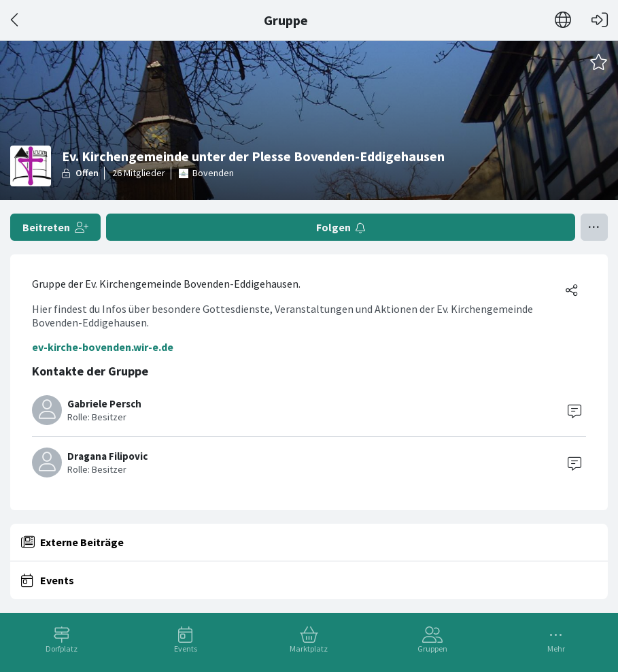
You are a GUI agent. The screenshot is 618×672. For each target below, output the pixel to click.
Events (186, 649)
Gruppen (432, 649)
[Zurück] (15, 20)
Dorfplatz (62, 649)
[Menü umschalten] (594, 227)
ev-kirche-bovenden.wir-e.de (103, 347)
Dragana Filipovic (107, 456)
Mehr (556, 649)
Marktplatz (309, 649)
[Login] (600, 20)
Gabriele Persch (104, 404)
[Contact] (574, 410)
